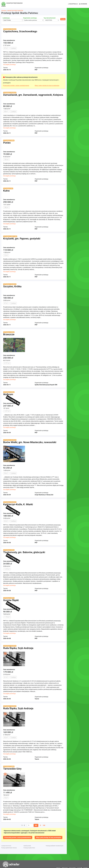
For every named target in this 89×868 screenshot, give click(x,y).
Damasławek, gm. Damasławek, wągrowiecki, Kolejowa (33, 95)
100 (44, 825)
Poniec (7, 143)
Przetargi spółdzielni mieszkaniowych (55, 846)
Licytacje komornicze (6, 846)
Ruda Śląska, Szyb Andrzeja (18, 648)
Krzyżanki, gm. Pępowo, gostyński (22, 239)
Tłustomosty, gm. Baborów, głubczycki (24, 552)
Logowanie (83, 4)
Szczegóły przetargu (9, 65)
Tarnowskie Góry (12, 769)
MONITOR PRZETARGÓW (15, 11)
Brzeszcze (9, 334)
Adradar (4, 11)
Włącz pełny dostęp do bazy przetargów (47, 86)
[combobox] (13, 20)
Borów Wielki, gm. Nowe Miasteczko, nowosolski (30, 442)
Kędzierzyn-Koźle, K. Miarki (18, 504)
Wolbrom (8, 394)
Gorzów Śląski (11, 600)
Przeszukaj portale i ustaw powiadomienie (16, 86)
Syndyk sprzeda (27, 846)
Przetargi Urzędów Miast (29, 848)
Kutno (6, 191)
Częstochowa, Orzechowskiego (20, 31)
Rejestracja (73, 4)
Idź (36, 825)
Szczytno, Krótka (12, 286)
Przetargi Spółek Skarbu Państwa (9, 848)
